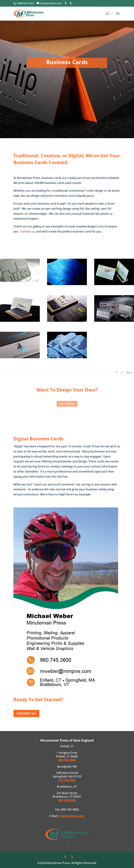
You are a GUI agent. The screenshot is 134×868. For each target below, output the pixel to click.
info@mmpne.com (72, 816)
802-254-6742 (67, 800)
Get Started (67, 404)
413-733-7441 (67, 780)
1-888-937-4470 (25, 4)
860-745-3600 (67, 760)
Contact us (27, 231)
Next (129, 373)
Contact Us (26, 713)
